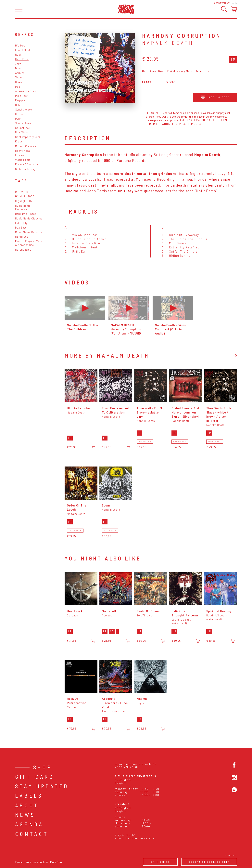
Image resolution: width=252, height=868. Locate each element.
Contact (32, 834)
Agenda (29, 824)
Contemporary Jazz (28, 137)
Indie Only (21, 223)
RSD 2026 (22, 192)
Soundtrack (23, 128)
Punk (18, 118)
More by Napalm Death (107, 355)
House (19, 114)
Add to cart (215, 97)
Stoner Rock (23, 123)
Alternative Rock (26, 91)
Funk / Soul (23, 50)
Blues (19, 82)
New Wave (22, 132)
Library (20, 155)
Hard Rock (22, 59)
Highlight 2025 (25, 201)
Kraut (19, 141)
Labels (29, 796)
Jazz (18, 64)
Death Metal (167, 71)
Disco (19, 68)
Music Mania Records (29, 232)
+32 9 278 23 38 (126, 767)
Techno (20, 77)
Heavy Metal (23, 151)
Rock (18, 54)
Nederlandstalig (25, 169)
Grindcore (202, 71)
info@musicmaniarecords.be (136, 764)
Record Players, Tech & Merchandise (29, 243)
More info (56, 862)
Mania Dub (22, 237)
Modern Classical (26, 146)
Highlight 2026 (25, 196)
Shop (43, 767)
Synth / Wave (24, 109)
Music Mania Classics (29, 218)
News (25, 815)
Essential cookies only (209, 862)
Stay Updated (42, 786)
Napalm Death (168, 43)
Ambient (20, 73)
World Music (23, 160)
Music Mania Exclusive (23, 207)
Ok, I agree (160, 862)
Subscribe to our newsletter (135, 838)
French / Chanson (27, 164)
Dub (18, 105)
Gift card (35, 777)
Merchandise (23, 250)
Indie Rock (22, 96)
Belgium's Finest (26, 214)
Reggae (20, 100)
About (27, 805)
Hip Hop (20, 45)
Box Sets (21, 227)
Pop (18, 87)
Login (234, 3)
